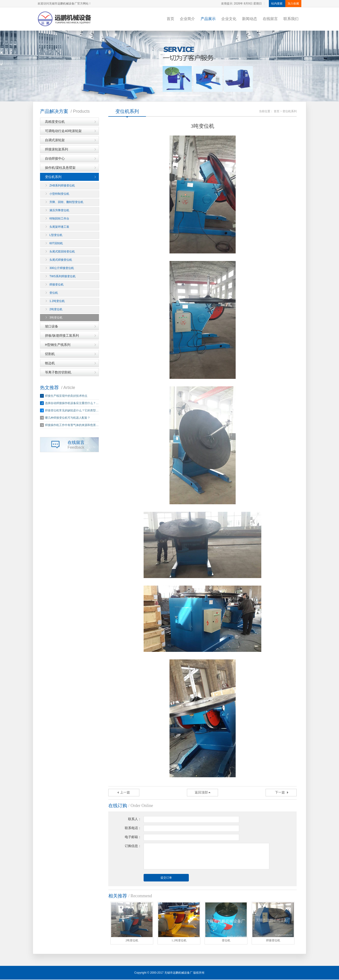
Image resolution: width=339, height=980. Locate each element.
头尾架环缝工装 (59, 227)
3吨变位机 (56, 318)
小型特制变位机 (59, 194)
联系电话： (133, 828)
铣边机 (50, 363)
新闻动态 (250, 19)
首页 (170, 19)
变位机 (54, 293)
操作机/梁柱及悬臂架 (60, 168)
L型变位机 (56, 235)
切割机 (50, 354)
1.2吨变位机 (57, 301)
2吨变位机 (56, 310)
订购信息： (133, 846)
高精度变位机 (55, 122)
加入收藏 (293, 4)
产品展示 (208, 19)
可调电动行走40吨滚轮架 (63, 131)
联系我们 (291, 19)
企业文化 (229, 19)
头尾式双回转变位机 (62, 252)
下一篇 (280, 793)
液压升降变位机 (59, 211)
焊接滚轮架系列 (56, 149)
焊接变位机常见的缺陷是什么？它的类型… (72, 411)
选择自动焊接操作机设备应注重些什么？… (72, 403)
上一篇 (125, 793)
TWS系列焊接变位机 (63, 277)
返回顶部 (201, 793)
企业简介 (187, 19)
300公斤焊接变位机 (62, 268)
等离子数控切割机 (58, 372)
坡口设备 (52, 327)
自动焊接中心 (55, 159)
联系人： (135, 819)
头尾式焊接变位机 (61, 260)
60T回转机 (56, 244)
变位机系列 (53, 177)
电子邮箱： (133, 837)
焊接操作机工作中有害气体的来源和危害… (72, 425)
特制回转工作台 (59, 219)
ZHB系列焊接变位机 (62, 186)
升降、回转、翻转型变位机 (66, 202)
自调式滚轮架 (55, 140)
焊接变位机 (56, 285)
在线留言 (270, 19)
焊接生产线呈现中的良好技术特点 (66, 396)
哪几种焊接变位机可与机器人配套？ (68, 418)
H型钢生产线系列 (58, 345)
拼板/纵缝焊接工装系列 (62, 336)
